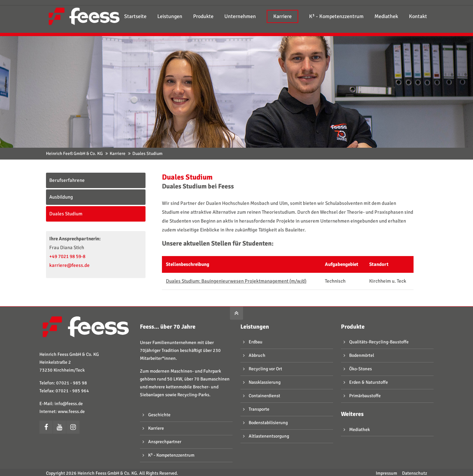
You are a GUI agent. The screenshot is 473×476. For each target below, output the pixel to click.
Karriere (118, 153)
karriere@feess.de (69, 265)
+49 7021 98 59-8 (67, 256)
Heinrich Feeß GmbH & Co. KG (74, 153)
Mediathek (360, 430)
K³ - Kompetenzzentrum (171, 455)
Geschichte (159, 415)
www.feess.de (71, 411)
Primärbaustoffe (365, 396)
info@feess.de (69, 404)
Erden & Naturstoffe (369, 382)
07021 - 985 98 (72, 383)
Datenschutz (415, 473)
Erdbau (256, 342)
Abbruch (257, 355)
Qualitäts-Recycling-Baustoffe (379, 342)
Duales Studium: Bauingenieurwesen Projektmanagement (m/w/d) (236, 281)
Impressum (386, 473)
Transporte (259, 409)
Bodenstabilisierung (268, 423)
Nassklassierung (265, 382)
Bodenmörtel (362, 355)
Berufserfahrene (67, 180)
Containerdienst (264, 396)
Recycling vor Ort (265, 369)
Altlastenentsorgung (269, 436)
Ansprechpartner (165, 442)
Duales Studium (66, 214)
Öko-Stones (360, 369)
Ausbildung (61, 197)
